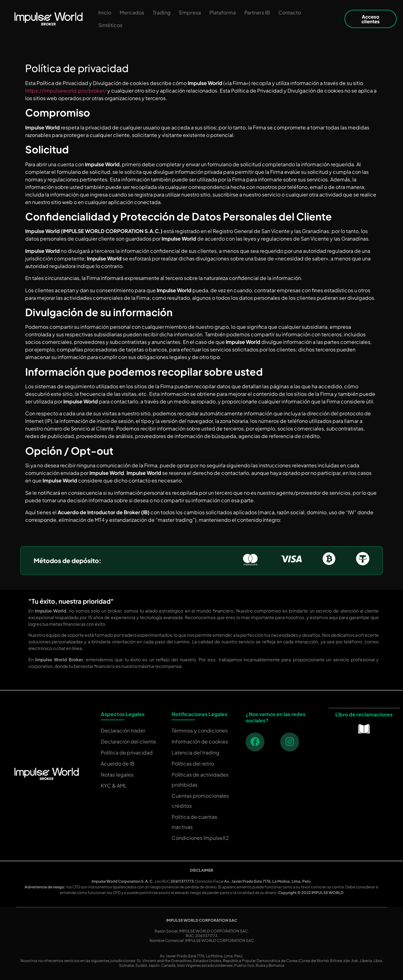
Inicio (105, 12)
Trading (162, 12)
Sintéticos (110, 25)
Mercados (132, 12)
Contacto (290, 12)
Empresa (190, 12)
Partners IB (257, 12)
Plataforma (223, 12)
